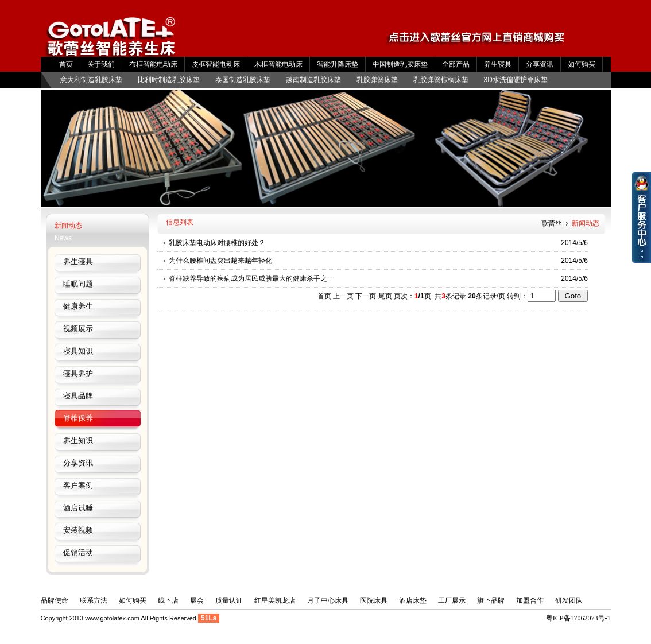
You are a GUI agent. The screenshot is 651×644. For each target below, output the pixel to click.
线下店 (168, 600)
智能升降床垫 (338, 64)
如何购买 (582, 64)
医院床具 (374, 600)
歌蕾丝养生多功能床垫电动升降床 (111, 42)
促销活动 (78, 552)
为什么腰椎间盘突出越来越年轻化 (220, 261)
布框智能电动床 (153, 64)
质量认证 (229, 600)
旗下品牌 (491, 600)
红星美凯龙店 (275, 600)
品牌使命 (55, 600)
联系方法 (94, 600)
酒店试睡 (78, 508)
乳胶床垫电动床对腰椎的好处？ (217, 243)
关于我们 (101, 64)
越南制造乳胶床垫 (313, 80)
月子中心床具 (328, 600)
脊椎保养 (78, 418)
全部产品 (456, 64)
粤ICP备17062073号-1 (578, 618)
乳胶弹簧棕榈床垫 (441, 80)
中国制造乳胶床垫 (400, 64)
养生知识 (78, 441)
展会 (197, 600)
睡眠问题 (78, 284)
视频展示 (78, 329)
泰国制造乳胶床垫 (243, 80)
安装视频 (78, 530)
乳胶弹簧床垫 (377, 80)
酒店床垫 (413, 600)
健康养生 (78, 306)
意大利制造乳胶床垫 (91, 80)
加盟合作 (530, 600)
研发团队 (569, 600)
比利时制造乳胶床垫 (169, 80)
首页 (66, 64)
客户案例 (78, 485)
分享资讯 (540, 64)
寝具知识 (78, 351)
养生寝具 (498, 64)
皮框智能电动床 (216, 64)
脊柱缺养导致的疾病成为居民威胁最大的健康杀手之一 (251, 278)
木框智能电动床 (278, 64)
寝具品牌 (78, 396)
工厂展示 (452, 600)
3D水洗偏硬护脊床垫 (516, 80)
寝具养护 (78, 373)
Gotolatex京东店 (485, 41)
